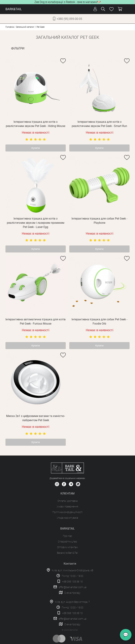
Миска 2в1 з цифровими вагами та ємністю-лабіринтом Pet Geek (36, 418)
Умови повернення (67, 507)
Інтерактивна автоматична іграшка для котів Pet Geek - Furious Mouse (36, 321)
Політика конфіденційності (67, 512)
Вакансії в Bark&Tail (67, 553)
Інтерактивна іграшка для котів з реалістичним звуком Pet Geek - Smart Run (99, 124)
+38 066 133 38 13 (72, 613)
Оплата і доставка (67, 501)
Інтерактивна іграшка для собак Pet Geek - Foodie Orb (99, 321)
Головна (10, 27)
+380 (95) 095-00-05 (69, 19)
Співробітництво (67, 542)
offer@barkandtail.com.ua (73, 587)
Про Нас (67, 536)
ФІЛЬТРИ (18, 48)
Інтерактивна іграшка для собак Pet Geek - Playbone (99, 221)
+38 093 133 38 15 (72, 582)
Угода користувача (67, 518)
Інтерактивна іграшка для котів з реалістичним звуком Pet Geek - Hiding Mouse (36, 124)
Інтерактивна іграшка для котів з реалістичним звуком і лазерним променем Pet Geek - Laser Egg (36, 223)
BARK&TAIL (14, 9)
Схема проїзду (72, 593)
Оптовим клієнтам (67, 547)
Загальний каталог (25, 27)
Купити (36, 148)
